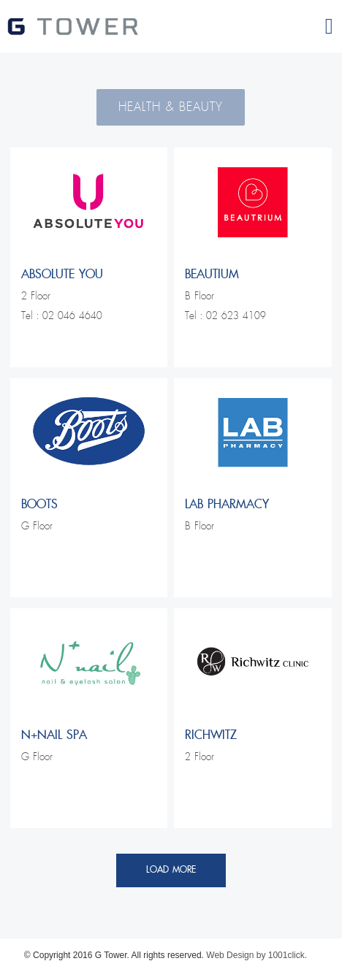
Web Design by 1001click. (256, 955)
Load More (171, 870)
